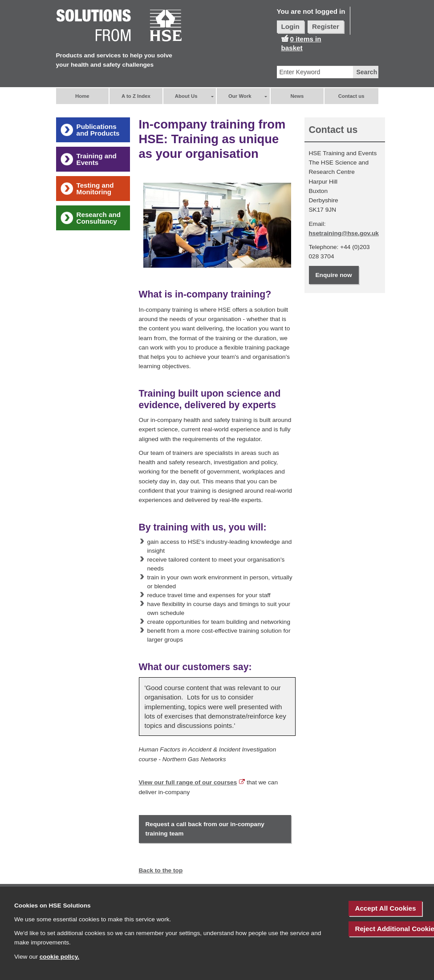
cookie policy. (59, 957)
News (297, 96)
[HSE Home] (119, 26)
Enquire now (334, 275)
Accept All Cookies (385, 908)
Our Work (240, 96)
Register (326, 26)
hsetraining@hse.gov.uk (344, 233)
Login (290, 26)
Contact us (351, 96)
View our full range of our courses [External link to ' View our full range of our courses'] (188, 782)
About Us (186, 96)
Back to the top (161, 870)
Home (82, 96)
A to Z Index (136, 96)
